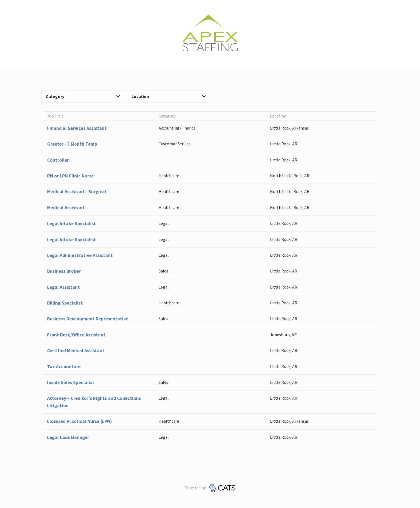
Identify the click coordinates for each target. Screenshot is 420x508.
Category (83, 96)
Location (169, 96)
